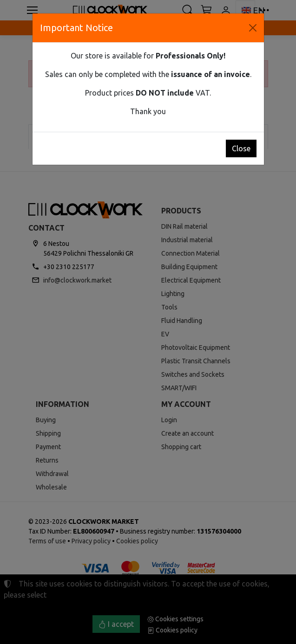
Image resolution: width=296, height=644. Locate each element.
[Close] (253, 28)
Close (241, 148)
